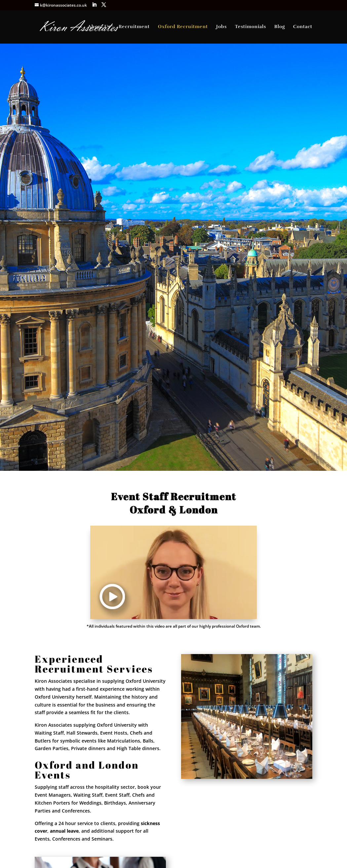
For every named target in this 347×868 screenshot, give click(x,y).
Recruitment (134, 27)
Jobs (221, 27)
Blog (280, 27)
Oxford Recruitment (183, 27)
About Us (99, 27)
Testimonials (251, 27)
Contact (303, 27)
